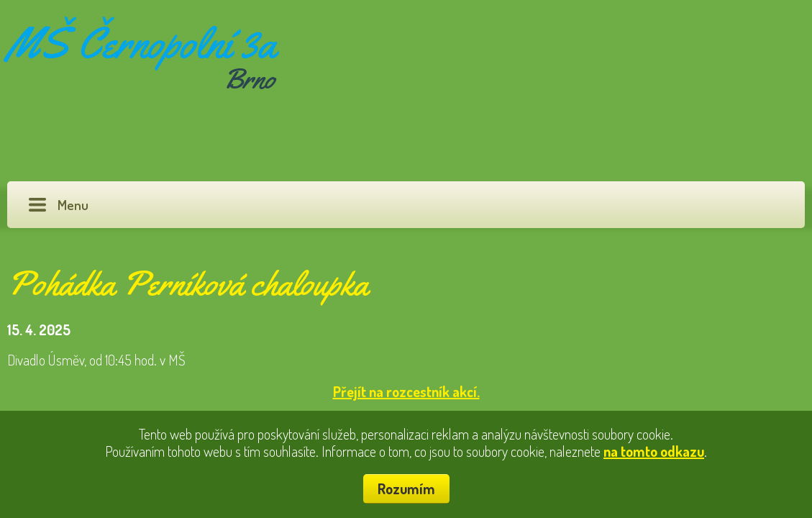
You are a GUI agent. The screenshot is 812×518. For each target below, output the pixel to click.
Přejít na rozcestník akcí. (406, 391)
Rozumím (406, 489)
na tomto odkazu (654, 451)
